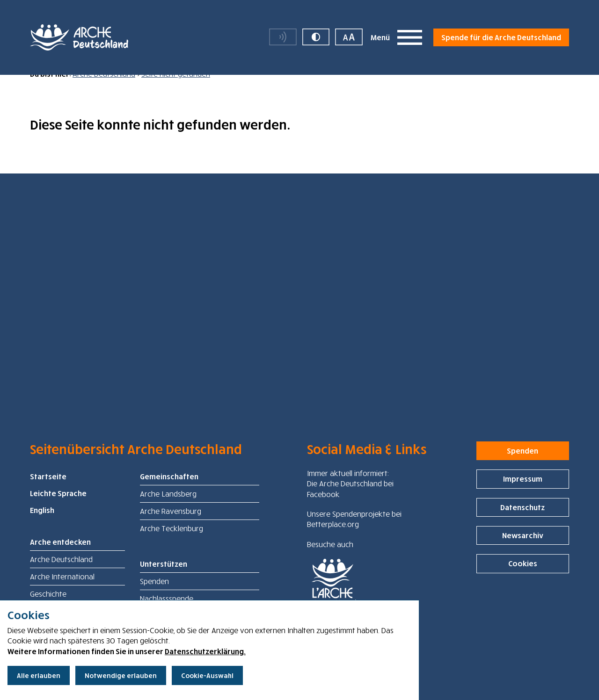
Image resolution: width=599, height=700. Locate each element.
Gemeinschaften (169, 490)
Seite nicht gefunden (176, 87)
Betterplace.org (333, 538)
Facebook (323, 507)
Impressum (523, 492)
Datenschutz (522, 520)
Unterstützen (164, 577)
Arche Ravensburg (171, 525)
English (42, 524)
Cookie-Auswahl (207, 675)
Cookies (523, 577)
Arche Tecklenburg (172, 542)
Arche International (62, 590)
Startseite (48, 490)
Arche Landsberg (168, 507)
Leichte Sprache (58, 507)
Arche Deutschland (104, 87)
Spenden (154, 595)
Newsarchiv (523, 549)
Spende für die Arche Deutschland (501, 37)
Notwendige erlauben (121, 675)
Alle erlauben (39, 675)
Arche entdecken (60, 556)
